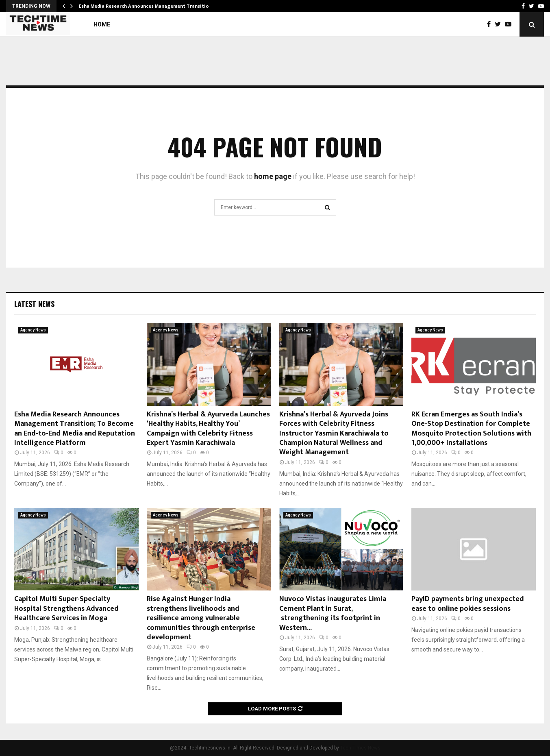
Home (102, 24)
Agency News (33, 330)
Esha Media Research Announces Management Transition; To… (152, 6)
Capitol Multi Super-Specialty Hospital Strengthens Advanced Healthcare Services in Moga (66, 609)
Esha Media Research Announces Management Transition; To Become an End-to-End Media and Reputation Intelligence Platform (75, 429)
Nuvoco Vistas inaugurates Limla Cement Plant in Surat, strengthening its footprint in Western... (333, 613)
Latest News (34, 304)
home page (273, 176)
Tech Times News (360, 748)
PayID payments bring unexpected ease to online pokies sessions (468, 604)
